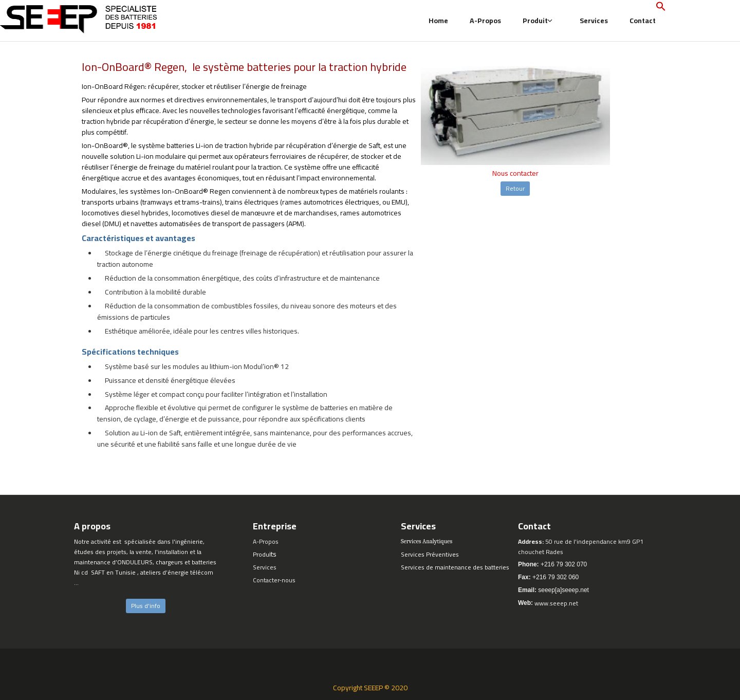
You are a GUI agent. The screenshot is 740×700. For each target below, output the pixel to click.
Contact (643, 21)
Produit (538, 21)
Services (594, 21)
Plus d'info (146, 606)
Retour (515, 188)
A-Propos (485, 21)
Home (438, 21)
